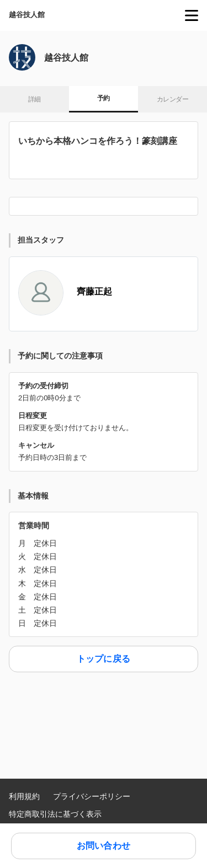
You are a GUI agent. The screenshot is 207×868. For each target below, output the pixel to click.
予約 (104, 98)
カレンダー (173, 99)
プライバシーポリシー (92, 796)
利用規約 (24, 796)
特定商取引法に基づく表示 (55, 814)
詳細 (34, 99)
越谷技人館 (27, 15)
